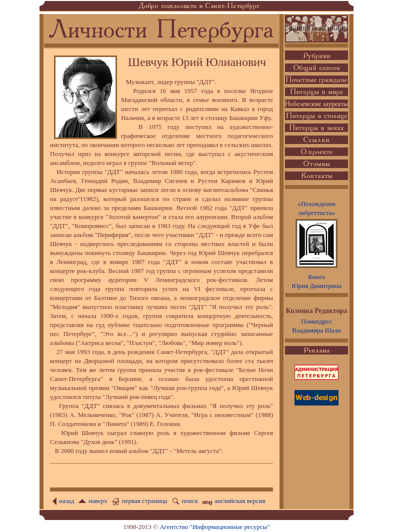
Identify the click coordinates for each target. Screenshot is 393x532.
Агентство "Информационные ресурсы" (214, 527)
